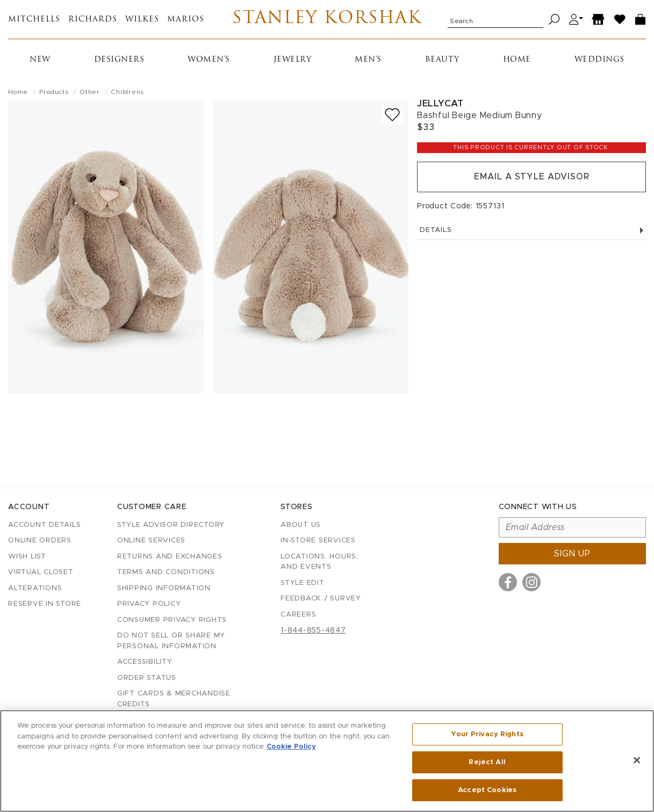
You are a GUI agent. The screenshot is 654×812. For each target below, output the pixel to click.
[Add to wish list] (392, 115)
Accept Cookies (487, 790)
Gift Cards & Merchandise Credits (174, 699)
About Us (301, 525)
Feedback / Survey (321, 599)
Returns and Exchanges (170, 557)
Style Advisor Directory (171, 525)
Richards (93, 20)
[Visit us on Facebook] (508, 582)
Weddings (599, 60)
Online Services (151, 541)
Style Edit (303, 583)
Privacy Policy (149, 604)
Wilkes (142, 20)
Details (531, 231)
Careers (298, 615)
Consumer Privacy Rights (172, 620)
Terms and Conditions (166, 572)
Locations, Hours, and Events (319, 562)
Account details (44, 525)
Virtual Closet (41, 572)
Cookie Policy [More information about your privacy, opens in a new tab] (291, 747)
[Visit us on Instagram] (531, 582)
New (40, 60)
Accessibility (145, 662)
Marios (186, 20)
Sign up (572, 554)
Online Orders (40, 541)
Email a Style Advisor (532, 177)
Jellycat (440, 103)
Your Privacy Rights (487, 734)
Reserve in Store (45, 604)
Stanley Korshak (327, 19)
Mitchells (34, 20)
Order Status (147, 678)
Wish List (27, 557)
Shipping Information (164, 588)
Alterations (35, 588)
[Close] (637, 760)
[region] (327, 761)
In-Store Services (318, 541)
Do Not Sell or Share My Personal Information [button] (171, 641)
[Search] (554, 20)
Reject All (487, 762)
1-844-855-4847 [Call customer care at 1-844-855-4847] (313, 630)
